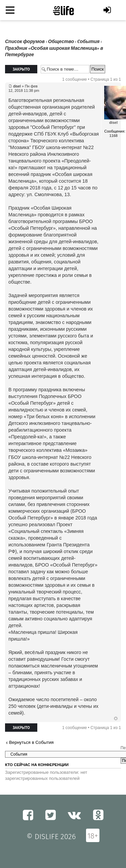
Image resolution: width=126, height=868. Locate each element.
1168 (114, 136)
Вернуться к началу (116, 719)
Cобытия (88, 42)
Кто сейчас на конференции (37, 765)
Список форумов (25, 42)
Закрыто (21, 69)
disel (17, 86)
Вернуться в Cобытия (31, 742)
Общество (61, 42)
